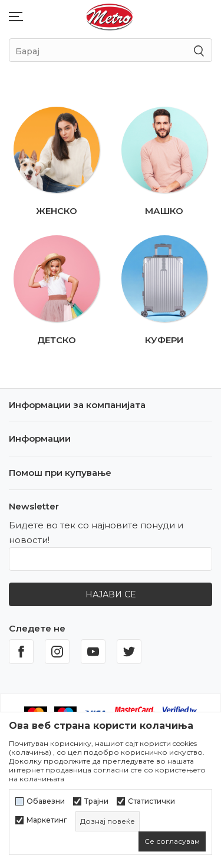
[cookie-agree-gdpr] (172, 841)
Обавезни (46, 801)
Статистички (151, 801)
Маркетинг (47, 820)
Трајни (96, 801)
